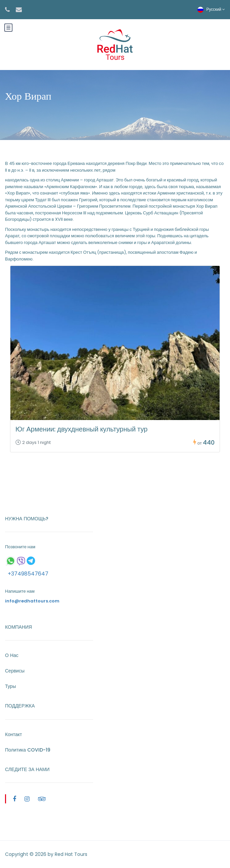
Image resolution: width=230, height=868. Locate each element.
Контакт (13, 734)
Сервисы (15, 671)
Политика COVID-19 (28, 750)
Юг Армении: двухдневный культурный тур (81, 429)
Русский (211, 9)
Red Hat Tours (71, 854)
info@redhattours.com (32, 601)
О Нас (12, 655)
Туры (10, 686)
